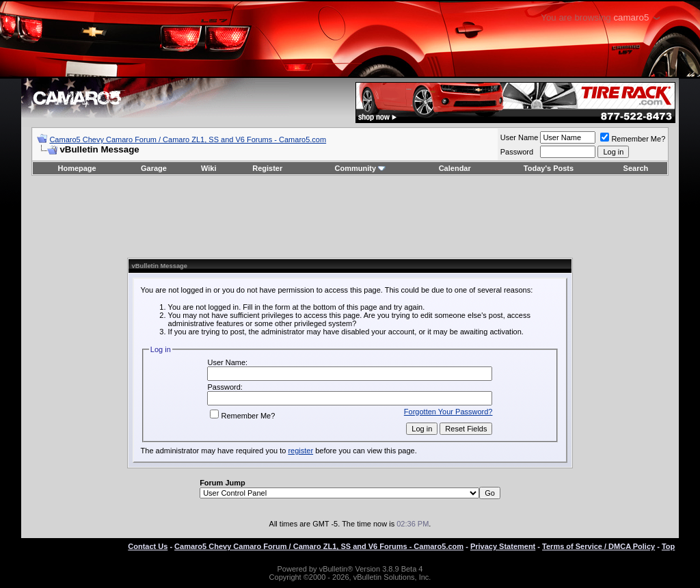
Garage (154, 168)
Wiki (209, 168)
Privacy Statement (503, 546)
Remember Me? (633, 139)
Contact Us (148, 546)
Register (267, 168)
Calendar (455, 168)
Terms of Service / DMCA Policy (598, 546)
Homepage (77, 168)
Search (636, 168)
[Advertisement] (350, 217)
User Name (520, 137)
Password (517, 152)
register (300, 451)
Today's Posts (549, 168)
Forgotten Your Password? (448, 412)
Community (361, 168)
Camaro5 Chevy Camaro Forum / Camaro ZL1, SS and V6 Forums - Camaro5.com (188, 139)
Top (668, 546)
